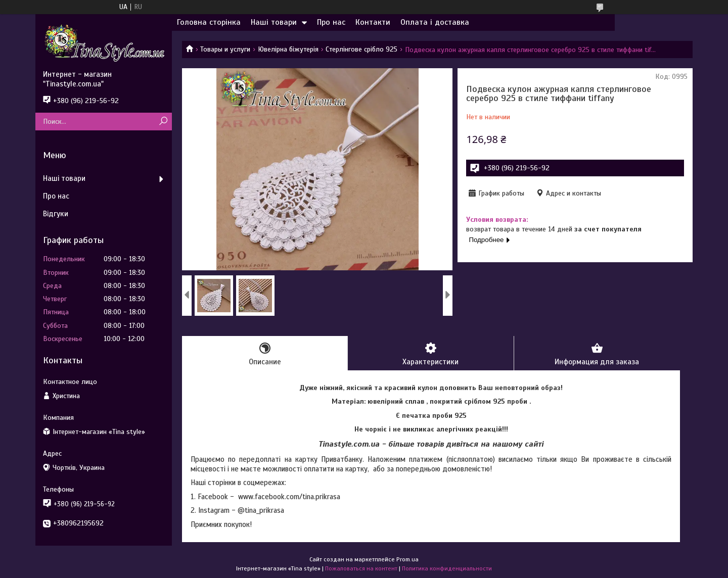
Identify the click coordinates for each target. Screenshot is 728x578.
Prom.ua (407, 559)
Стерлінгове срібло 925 (361, 49)
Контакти (373, 22)
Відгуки (56, 214)
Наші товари (274, 22)
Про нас (331, 22)
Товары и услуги (225, 49)
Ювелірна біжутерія (288, 49)
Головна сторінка (209, 22)
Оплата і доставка (435, 22)
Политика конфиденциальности (447, 568)
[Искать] (163, 122)
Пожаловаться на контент (361, 568)
